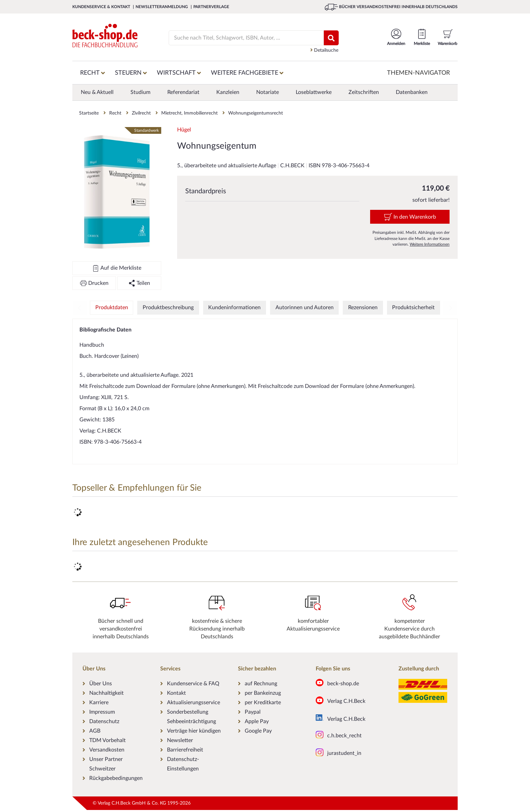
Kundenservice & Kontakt (102, 7)
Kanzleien (228, 92)
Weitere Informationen (430, 244)
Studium (140, 92)
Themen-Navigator (418, 73)
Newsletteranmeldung (162, 7)
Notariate (268, 92)
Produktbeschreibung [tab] (168, 307)
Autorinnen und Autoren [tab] (305, 307)
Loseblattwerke (314, 92)
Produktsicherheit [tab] (413, 307)
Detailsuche (324, 50)
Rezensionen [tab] (363, 307)
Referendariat (183, 92)
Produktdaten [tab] (112, 307)
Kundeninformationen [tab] (234, 307)
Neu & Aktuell (97, 92)
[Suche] (242, 38)
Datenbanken (412, 92)
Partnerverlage (211, 7)
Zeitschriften (364, 92)
